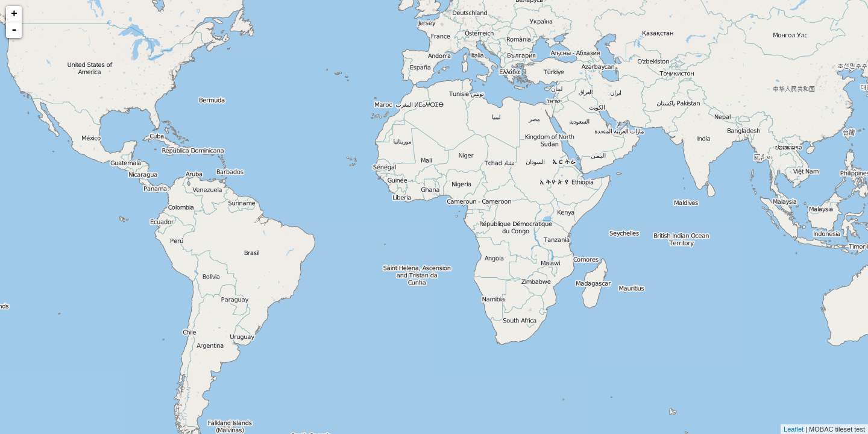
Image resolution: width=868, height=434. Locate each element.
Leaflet (794, 429)
